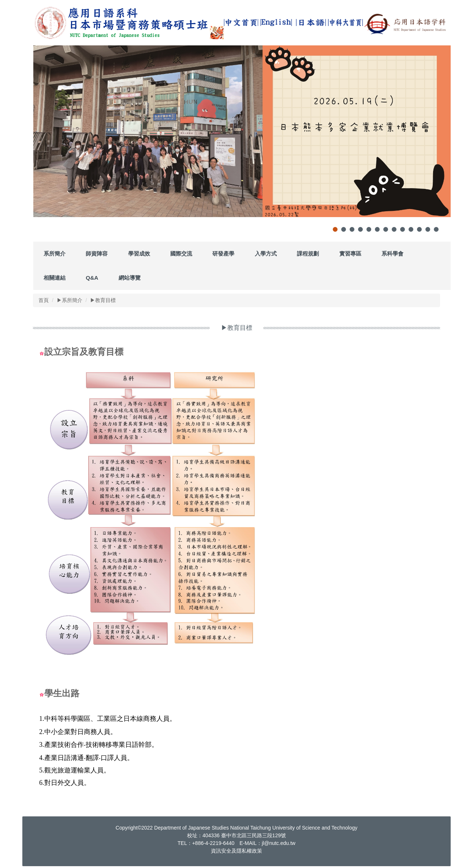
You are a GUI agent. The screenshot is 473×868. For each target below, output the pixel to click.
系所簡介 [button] (55, 254)
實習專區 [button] (350, 254)
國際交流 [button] (181, 254)
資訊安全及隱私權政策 (236, 851)
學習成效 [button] (139, 254)
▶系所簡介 (70, 300)
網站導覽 (130, 278)
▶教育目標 (103, 300)
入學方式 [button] (266, 254)
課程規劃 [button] (308, 254)
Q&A (92, 278)
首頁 (44, 300)
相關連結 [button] (55, 278)
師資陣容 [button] (97, 254)
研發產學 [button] (223, 254)
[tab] (335, 229)
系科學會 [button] (392, 254)
